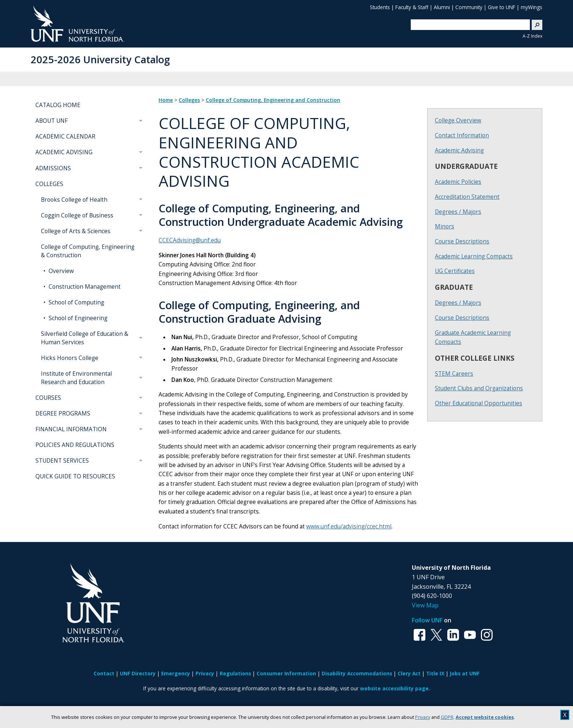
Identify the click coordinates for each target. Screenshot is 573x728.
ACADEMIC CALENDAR (65, 136)
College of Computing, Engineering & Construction (88, 251)
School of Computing (76, 302)
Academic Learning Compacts (474, 256)
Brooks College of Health (74, 200)
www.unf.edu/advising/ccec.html (349, 526)
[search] (467, 24)
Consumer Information (286, 673)
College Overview (458, 120)
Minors (445, 226)
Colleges (189, 100)
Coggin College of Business (77, 215)
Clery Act (409, 673)
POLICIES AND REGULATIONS (75, 445)
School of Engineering (77, 318)
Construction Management (84, 287)
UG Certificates (455, 271)
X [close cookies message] (565, 715)
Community (469, 7)
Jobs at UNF (465, 673)
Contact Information (462, 135)
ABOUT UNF (52, 121)
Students (380, 7)
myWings (532, 7)
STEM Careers (454, 374)
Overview (60, 271)
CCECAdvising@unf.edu (190, 240)
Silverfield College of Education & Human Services (85, 338)
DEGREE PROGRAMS (63, 414)
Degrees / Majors (458, 212)
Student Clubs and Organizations (479, 388)
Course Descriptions (462, 241)
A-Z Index (532, 36)
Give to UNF (502, 7)
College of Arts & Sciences (76, 231)
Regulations (235, 673)
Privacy (423, 717)
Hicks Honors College (70, 358)
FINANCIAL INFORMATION (71, 429)
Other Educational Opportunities (479, 403)
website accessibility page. (395, 688)
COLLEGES (49, 184)
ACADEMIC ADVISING (64, 152)
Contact (104, 673)
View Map (425, 605)
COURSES (48, 398)
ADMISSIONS (53, 168)
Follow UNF (427, 620)
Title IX (435, 673)
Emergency (176, 673)
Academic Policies (458, 182)
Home (166, 100)
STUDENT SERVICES (62, 461)
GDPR (447, 717)
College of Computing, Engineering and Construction (273, 100)
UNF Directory (138, 673)
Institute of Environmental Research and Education (76, 378)
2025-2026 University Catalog (100, 59)
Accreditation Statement (467, 197)
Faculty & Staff (412, 7)
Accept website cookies (485, 717)
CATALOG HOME (58, 105)
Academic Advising (459, 150)
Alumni (442, 7)
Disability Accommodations (357, 673)
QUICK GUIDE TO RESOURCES (75, 476)
